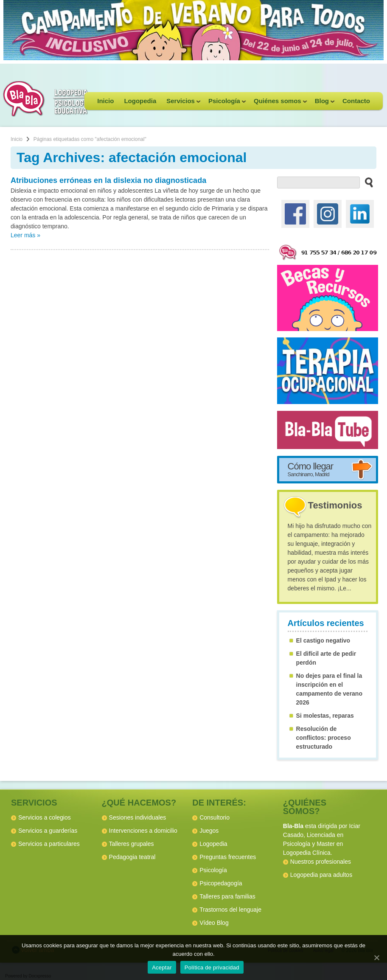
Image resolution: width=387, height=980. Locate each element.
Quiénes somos (278, 104)
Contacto (356, 101)
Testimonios (335, 505)
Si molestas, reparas (325, 716)
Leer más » (25, 235)
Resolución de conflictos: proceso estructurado (324, 738)
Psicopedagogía (221, 883)
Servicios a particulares (49, 844)
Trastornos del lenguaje (230, 910)
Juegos (209, 831)
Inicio (105, 101)
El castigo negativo (323, 640)
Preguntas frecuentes (228, 857)
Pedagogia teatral (132, 857)
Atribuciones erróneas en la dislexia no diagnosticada (108, 180)
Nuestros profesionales (321, 862)
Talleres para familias (227, 896)
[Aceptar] (376, 958)
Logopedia (140, 101)
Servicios (181, 104)
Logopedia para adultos (321, 875)
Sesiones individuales (138, 817)
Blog (322, 104)
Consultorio (215, 817)
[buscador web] (319, 183)
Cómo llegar (311, 469)
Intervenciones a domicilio (143, 831)
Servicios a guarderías (48, 831)
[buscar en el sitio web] (366, 182)
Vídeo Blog (214, 923)
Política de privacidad (212, 967)
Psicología (225, 104)
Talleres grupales (132, 844)
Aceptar (162, 967)
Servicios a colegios (45, 817)
